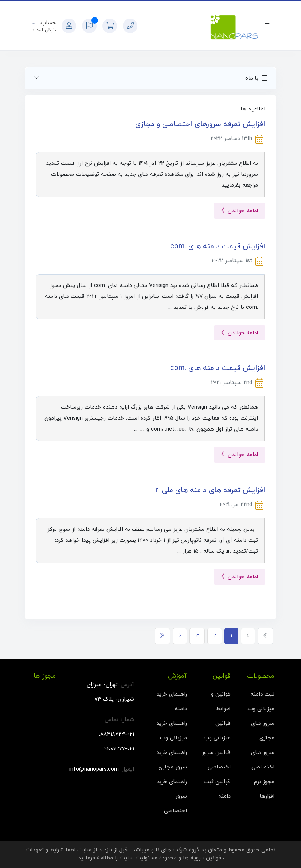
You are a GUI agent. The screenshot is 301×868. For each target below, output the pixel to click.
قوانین (214, 858)
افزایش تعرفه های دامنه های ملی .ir (210, 490)
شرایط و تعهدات (45, 850)
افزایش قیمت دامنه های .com (218, 246)
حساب (47, 23)
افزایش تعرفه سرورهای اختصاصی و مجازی (200, 124)
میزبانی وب (261, 709)
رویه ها (192, 858)
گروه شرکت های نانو (175, 850)
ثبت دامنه (262, 694)
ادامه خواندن (240, 211)
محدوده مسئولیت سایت (148, 858)
